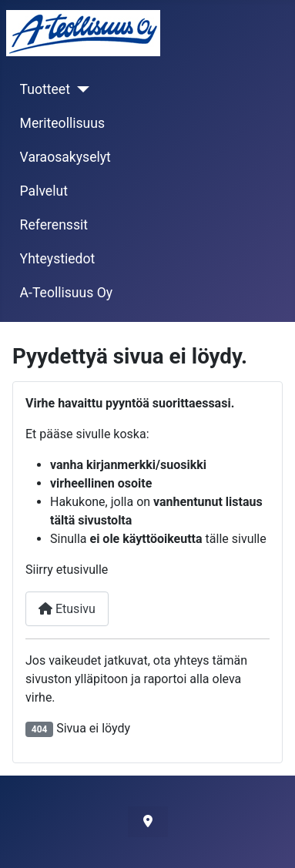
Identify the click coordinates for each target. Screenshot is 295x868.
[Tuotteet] (80, 89)
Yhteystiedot (58, 259)
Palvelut (44, 191)
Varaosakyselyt (65, 157)
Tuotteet (45, 89)
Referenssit (54, 225)
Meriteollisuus (62, 123)
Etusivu (67, 609)
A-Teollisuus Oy (67, 293)
